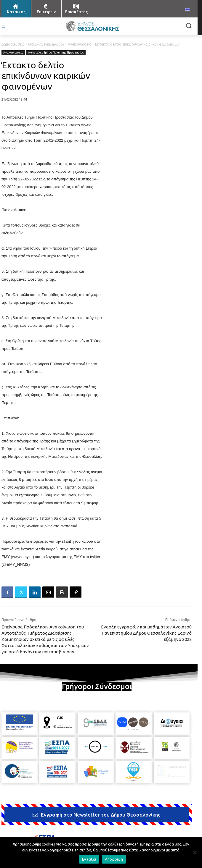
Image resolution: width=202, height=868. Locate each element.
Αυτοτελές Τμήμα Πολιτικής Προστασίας (56, 53)
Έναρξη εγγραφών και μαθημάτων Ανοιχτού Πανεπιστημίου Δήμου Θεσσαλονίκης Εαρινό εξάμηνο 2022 (146, 633)
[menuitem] (187, 10)
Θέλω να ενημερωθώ (46, 44)
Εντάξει (89, 859)
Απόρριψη (114, 859)
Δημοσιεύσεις (13, 44)
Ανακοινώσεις (79, 44)
